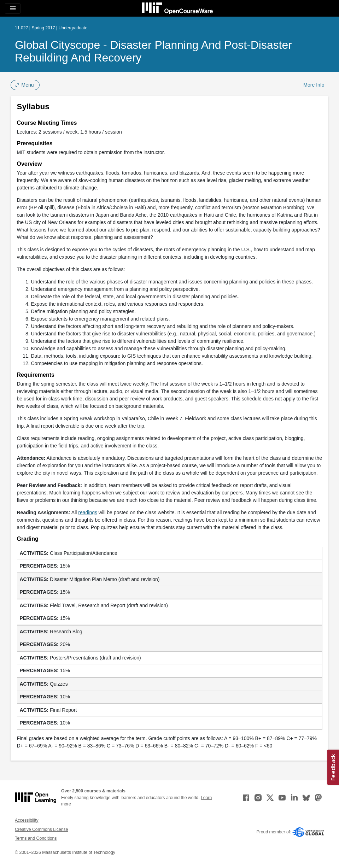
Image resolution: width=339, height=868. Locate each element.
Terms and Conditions (36, 838)
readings (88, 512)
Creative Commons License (41, 829)
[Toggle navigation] (13, 8)
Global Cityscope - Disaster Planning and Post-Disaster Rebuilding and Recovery (153, 51)
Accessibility (27, 820)
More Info (314, 85)
